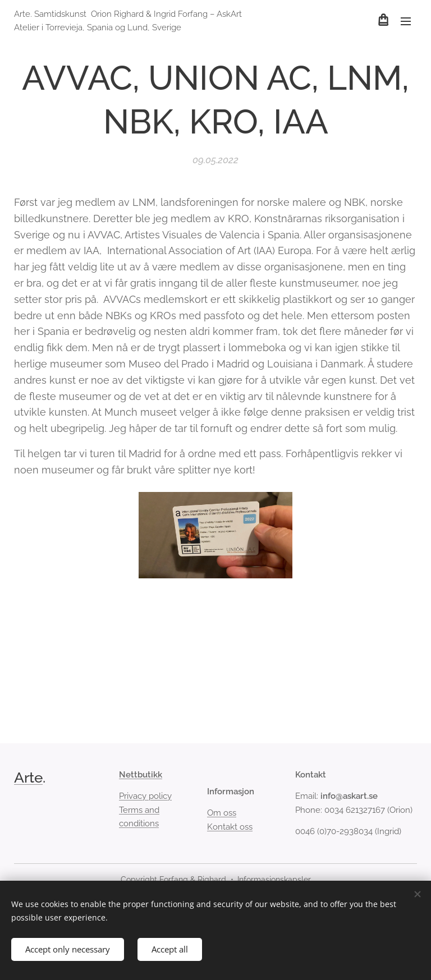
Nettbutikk (141, 775)
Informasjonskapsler (274, 880)
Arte (28, 777)
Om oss (222, 813)
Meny (406, 21)
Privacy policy (145, 797)
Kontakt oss (230, 827)
